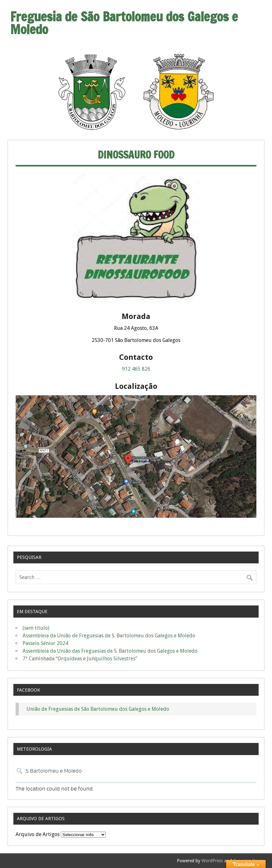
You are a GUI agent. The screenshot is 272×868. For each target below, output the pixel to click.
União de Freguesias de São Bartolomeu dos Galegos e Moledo (98, 709)
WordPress (212, 861)
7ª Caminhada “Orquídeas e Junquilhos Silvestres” (80, 659)
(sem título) (36, 628)
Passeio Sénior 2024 (45, 643)
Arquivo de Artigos (38, 834)
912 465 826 (136, 369)
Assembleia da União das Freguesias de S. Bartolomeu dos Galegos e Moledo (110, 651)
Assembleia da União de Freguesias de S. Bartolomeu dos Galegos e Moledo (109, 636)
